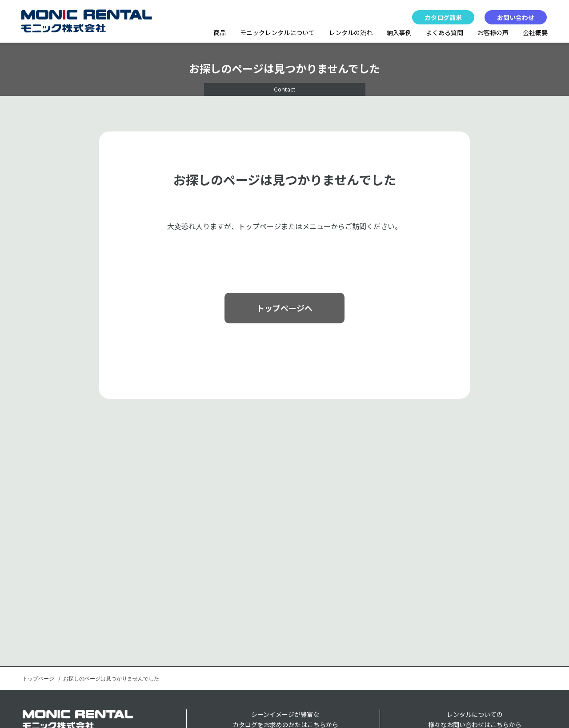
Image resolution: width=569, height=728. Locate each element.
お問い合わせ (516, 17)
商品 (220, 32)
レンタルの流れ (351, 32)
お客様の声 (493, 32)
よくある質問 (445, 32)
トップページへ (284, 308)
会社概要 (535, 32)
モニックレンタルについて (277, 32)
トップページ (38, 679)
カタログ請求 (443, 17)
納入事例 (399, 32)
